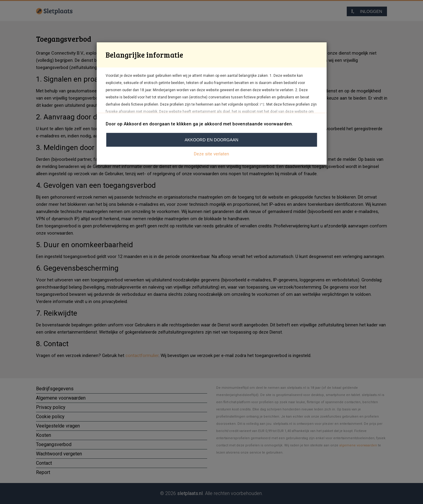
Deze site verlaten (211, 154)
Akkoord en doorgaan (211, 140)
